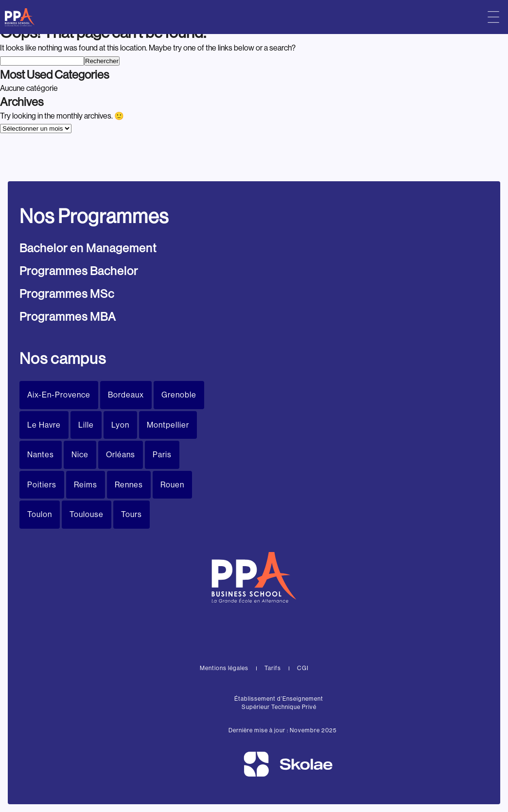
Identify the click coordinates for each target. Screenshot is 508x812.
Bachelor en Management (88, 248)
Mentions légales (224, 668)
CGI (303, 668)
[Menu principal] (493, 17)
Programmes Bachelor (79, 271)
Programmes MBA (68, 317)
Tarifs (273, 668)
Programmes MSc (67, 294)
